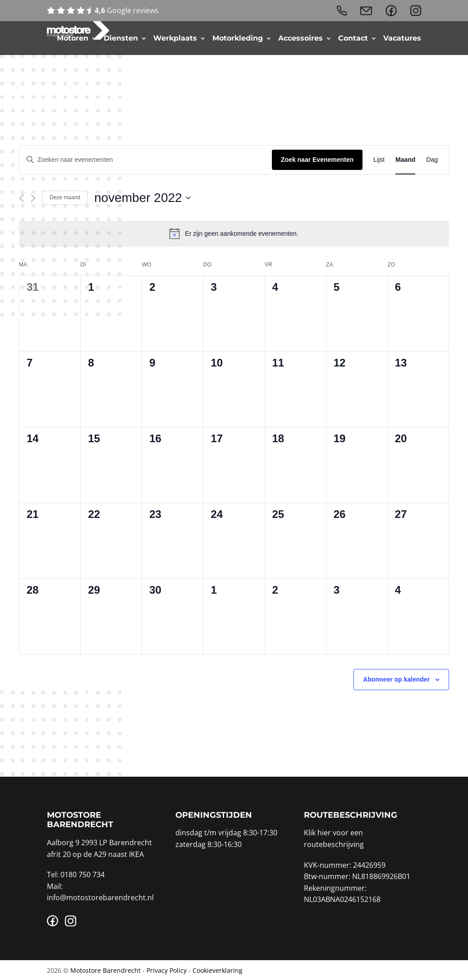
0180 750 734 (83, 875)
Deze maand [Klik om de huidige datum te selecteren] (65, 197)
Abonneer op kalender (396, 679)
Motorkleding (238, 38)
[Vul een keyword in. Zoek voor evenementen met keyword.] (146, 160)
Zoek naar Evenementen (317, 160)
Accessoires (301, 38)
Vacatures (402, 38)
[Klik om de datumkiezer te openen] (142, 198)
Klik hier (317, 833)
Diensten (121, 38)
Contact (353, 38)
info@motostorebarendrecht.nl (100, 898)
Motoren (73, 38)
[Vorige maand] (21, 198)
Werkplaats (175, 38)
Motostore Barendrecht (106, 970)
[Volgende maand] (33, 198)
